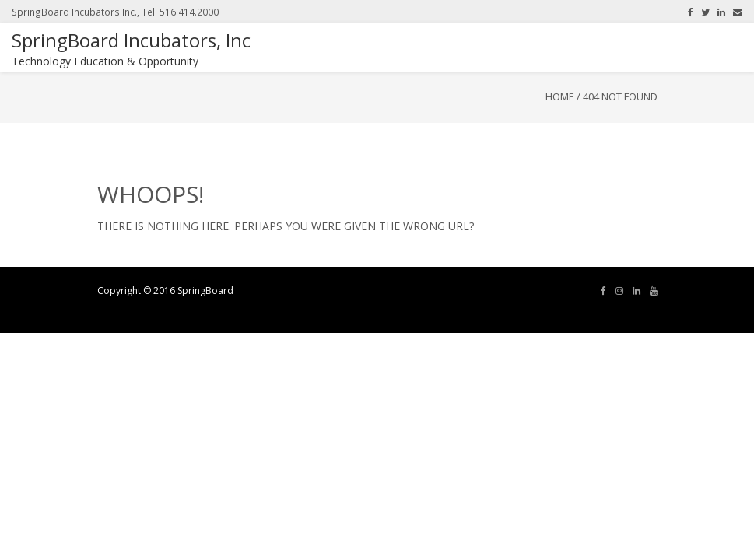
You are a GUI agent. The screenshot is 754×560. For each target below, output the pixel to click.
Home (560, 96)
